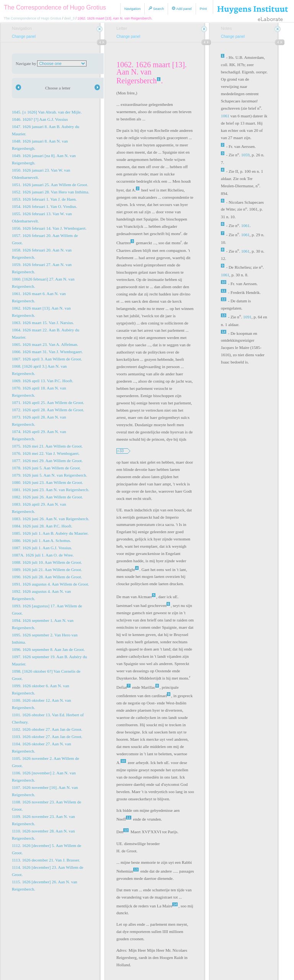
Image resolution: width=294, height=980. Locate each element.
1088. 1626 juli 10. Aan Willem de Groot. (47, 562)
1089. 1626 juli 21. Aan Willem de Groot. (47, 570)
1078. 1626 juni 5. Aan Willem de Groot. (46, 468)
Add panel (182, 9)
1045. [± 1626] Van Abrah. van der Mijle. (47, 112)
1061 (225, 116)
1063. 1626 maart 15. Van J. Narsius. (43, 323)
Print (203, 9)
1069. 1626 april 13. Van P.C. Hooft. (42, 381)
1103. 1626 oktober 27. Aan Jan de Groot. (47, 737)
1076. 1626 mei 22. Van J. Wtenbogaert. (46, 453)
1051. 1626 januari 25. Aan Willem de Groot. (50, 185)
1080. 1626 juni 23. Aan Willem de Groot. (47, 482)
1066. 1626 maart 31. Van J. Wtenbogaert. (47, 352)
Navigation (133, 9)
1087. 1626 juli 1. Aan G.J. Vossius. (42, 548)
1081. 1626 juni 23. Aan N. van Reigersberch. (51, 490)
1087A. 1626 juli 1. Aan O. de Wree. (43, 555)
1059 (245, 155)
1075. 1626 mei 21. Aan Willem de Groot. (47, 446)
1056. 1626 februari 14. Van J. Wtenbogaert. (49, 228)
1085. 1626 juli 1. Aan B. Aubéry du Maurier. (50, 533)
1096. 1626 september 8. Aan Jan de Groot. (48, 649)
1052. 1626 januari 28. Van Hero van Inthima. (51, 192)
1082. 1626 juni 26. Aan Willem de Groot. (47, 497)
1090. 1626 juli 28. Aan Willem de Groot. (47, 577)
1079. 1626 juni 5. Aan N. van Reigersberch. (49, 475)
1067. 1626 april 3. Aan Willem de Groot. (47, 359)
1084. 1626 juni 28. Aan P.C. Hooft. (42, 526)
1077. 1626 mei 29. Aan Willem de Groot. (47, 461)
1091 (247, 317)
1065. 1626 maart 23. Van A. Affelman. (45, 344)
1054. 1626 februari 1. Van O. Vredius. (45, 206)
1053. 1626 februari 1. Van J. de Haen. (44, 199)
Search (156, 9)
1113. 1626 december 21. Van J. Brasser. (46, 860)
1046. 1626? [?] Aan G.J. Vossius (40, 119)
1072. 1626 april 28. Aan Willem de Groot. (48, 410)
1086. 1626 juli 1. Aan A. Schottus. (42, 540)
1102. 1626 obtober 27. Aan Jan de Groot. (47, 729)
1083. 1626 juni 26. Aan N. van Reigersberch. (51, 519)
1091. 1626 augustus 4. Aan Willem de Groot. (51, 584)
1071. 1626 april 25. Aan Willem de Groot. (48, 402)
